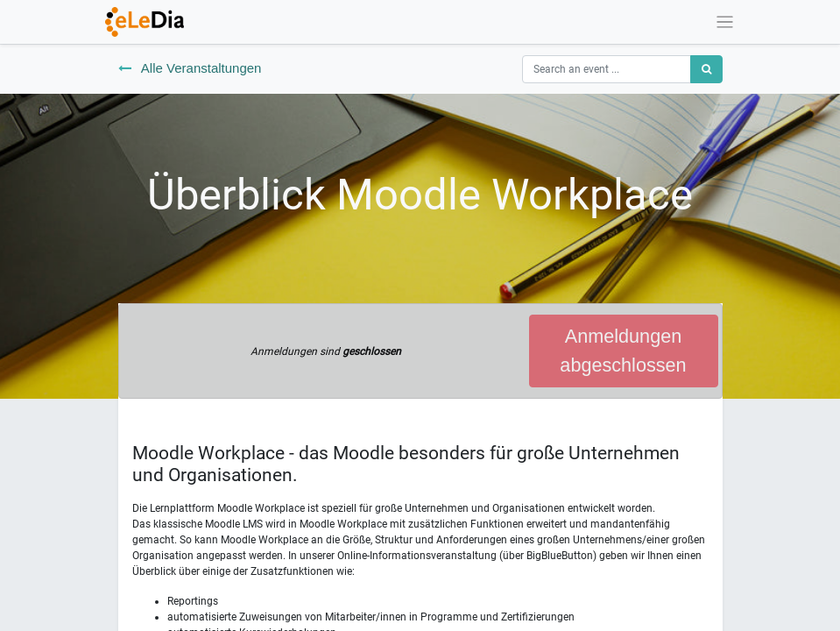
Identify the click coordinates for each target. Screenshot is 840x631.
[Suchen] (706, 69)
